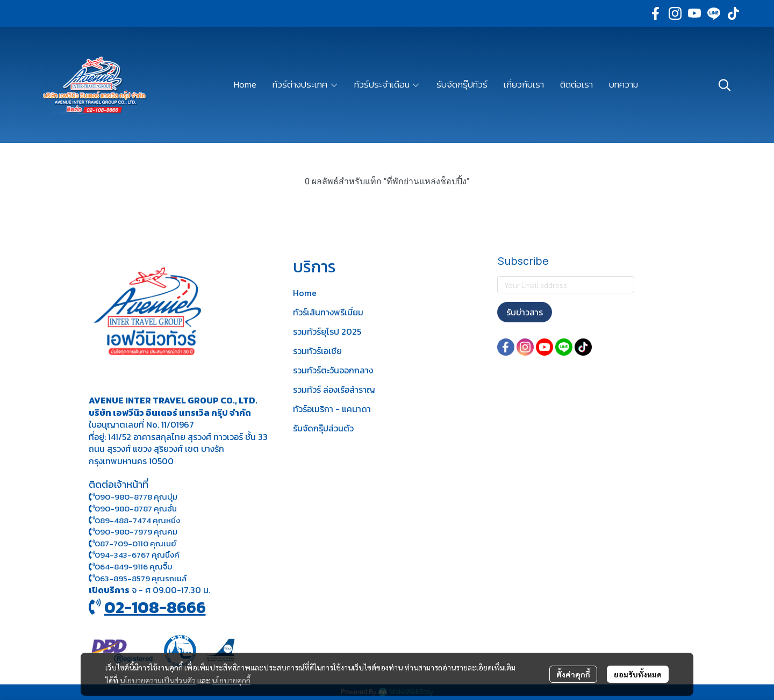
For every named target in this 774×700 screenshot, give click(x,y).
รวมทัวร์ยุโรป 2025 (327, 331)
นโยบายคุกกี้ (231, 680)
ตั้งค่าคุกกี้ (573, 674)
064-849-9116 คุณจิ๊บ (131, 567)
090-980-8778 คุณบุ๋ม (133, 497)
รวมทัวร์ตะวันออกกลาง (333, 370)
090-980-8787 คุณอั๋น (136, 508)
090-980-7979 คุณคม (136, 532)
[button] (725, 85)
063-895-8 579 (122, 578)
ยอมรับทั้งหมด (638, 674)
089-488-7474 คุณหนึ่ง (134, 520)
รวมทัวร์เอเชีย (317, 351)
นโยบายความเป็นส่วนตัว (158, 680)
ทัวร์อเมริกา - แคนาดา (332, 409)
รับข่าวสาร (525, 312)
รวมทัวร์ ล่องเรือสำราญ (334, 389)
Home (305, 293)
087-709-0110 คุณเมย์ (135, 543)
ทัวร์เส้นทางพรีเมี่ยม (328, 312)
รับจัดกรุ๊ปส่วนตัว (323, 428)
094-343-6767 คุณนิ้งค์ (134, 555)
